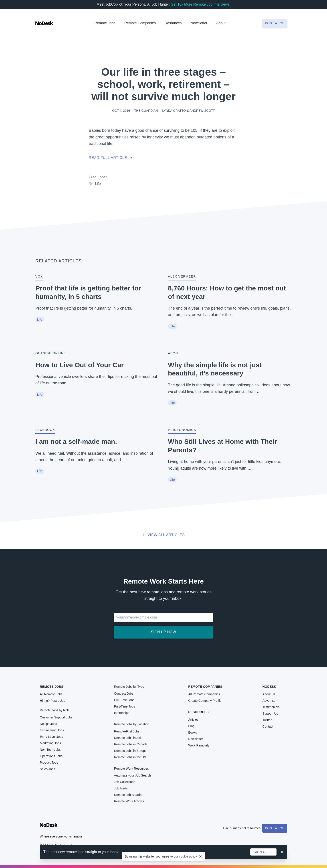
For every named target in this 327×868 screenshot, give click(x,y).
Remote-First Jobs (127, 731)
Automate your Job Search (133, 775)
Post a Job (275, 828)
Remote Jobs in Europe (130, 751)
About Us (269, 694)
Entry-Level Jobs (51, 737)
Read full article (111, 158)
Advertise (269, 701)
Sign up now (163, 632)
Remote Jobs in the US (130, 757)
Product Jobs (49, 763)
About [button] (221, 23)
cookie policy (188, 856)
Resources (198, 712)
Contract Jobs (124, 694)
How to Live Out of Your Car (80, 365)
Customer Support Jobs (56, 717)
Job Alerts (121, 788)
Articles (193, 720)
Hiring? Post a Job (52, 701)
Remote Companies (140, 23)
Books (193, 732)
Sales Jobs (47, 769)
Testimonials (271, 707)
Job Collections (125, 782)
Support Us (270, 714)
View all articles (163, 535)
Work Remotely (199, 745)
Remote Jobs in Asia (128, 738)
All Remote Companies (204, 694)
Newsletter (199, 23)
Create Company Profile (205, 701)
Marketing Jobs (50, 743)
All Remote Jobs (51, 694)
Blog (191, 726)
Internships (122, 713)
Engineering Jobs (52, 730)
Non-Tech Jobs (50, 750)
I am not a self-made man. (76, 441)
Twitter (267, 720)
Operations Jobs (51, 756)
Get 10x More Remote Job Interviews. (201, 4)
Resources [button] (173, 23)
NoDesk (269, 687)
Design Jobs (48, 724)
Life (95, 184)
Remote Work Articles (129, 801)
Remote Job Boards (128, 795)
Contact (268, 726)
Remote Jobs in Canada (131, 744)
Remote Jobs (105, 23)
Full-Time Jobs (124, 700)
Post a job (275, 23)
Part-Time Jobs (125, 706)
